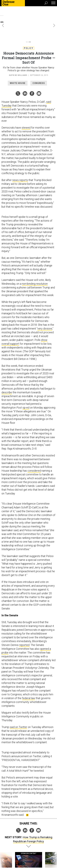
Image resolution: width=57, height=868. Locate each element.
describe (7, 376)
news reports (20, 164)
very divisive (45, 312)
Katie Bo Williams (18, 59)
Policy (29, 32)
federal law (29, 682)
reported (24, 629)
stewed (26, 111)
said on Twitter (18, 711)
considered (34, 454)
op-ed (26, 391)
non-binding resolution (35, 267)
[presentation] (3, 846)
